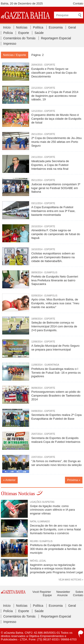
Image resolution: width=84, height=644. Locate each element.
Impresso (10, 44)
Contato (78, 3)
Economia (56, 27)
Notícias (22, 27)
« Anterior (9, 480)
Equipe (47, 595)
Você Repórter (42, 592)
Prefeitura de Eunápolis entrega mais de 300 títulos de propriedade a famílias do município (56, 549)
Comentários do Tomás (19, 38)
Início (7, 27)
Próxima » (74, 480)
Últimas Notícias (18, 494)
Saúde (39, 33)
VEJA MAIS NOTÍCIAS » (71, 580)
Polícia (8, 33)
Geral (72, 27)
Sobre (79, 592)
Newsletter (63, 592)
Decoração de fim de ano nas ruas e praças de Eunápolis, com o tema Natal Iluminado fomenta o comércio (55, 529)
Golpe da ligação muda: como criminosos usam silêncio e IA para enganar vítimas (52, 510)
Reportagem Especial (56, 38)
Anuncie (62, 595)
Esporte (24, 33)
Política (38, 27)
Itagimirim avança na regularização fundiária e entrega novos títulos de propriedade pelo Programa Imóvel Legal (56, 569)
